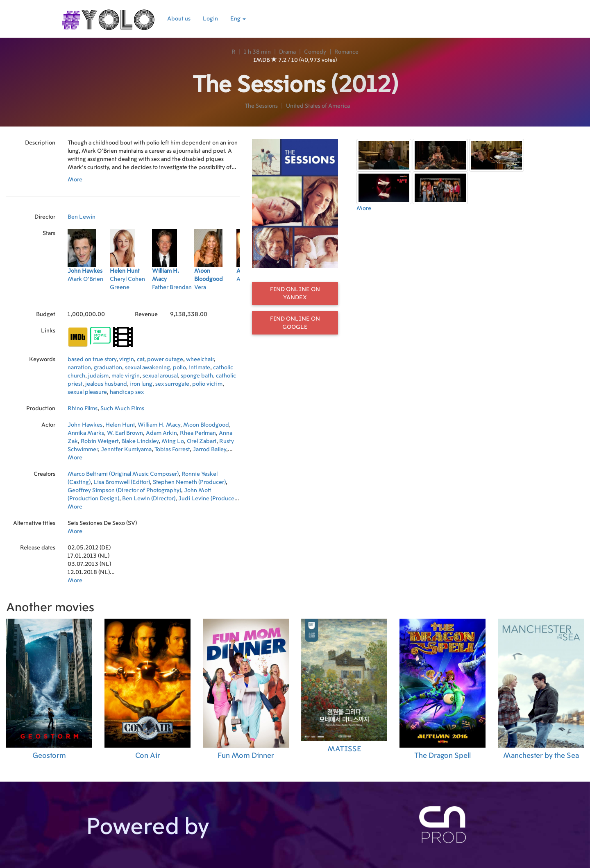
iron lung (141, 384)
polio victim (207, 384)
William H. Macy (159, 425)
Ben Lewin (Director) (149, 499)
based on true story (92, 359)
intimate (200, 368)
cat (141, 359)
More (75, 180)
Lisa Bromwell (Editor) (122, 482)
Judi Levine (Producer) (208, 499)
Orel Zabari (202, 441)
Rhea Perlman (198, 433)
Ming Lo (173, 441)
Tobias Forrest (172, 450)
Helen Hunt (120, 425)
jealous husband (106, 384)
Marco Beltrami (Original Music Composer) (123, 474)
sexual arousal (160, 376)
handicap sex (127, 392)
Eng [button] (238, 19)
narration (79, 368)
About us (179, 19)
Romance (346, 52)
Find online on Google (295, 323)
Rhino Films (83, 409)
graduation (108, 368)
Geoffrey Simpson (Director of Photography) (124, 491)
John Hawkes (85, 425)
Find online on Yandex (295, 294)
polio (179, 368)
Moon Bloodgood (206, 425)
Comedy (315, 52)
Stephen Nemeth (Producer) (189, 482)
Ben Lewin (82, 217)
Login (210, 19)
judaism (98, 376)
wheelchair (200, 359)
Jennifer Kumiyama (126, 450)
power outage (165, 359)
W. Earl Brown (125, 433)
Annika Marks (86, 433)
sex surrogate (172, 384)
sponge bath (197, 376)
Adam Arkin (161, 433)
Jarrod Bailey (209, 450)
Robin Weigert (100, 441)
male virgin (126, 376)
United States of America (318, 106)
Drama (287, 52)
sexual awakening (147, 368)
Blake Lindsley (140, 441)
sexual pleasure (87, 392)
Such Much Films (122, 409)
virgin (127, 359)
